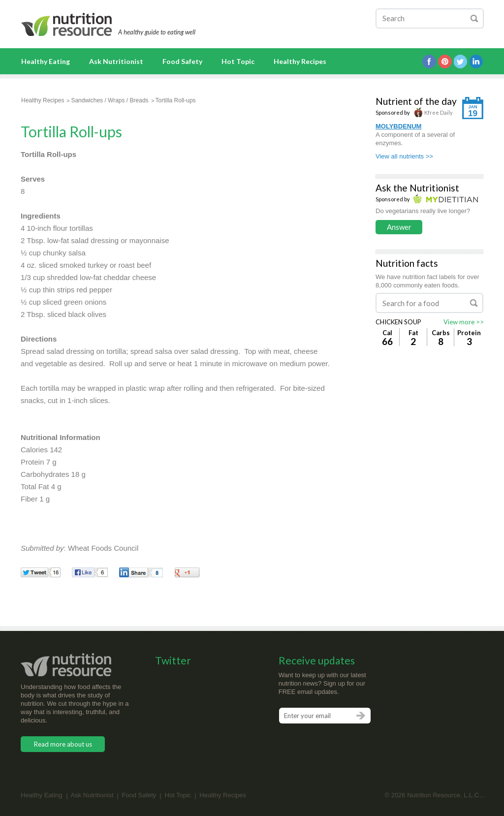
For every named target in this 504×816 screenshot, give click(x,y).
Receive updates (317, 660)
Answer (399, 227)
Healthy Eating (46, 61)
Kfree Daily (433, 112)
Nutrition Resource (67, 24)
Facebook (429, 62)
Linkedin (476, 62)
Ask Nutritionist (116, 61)
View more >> (464, 322)
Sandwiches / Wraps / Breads (110, 100)
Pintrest (445, 62)
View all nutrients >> (404, 156)
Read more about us (63, 744)
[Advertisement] (257, 210)
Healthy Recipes (300, 61)
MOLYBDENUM (398, 126)
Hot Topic (238, 61)
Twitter (461, 62)
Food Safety (182, 61)
